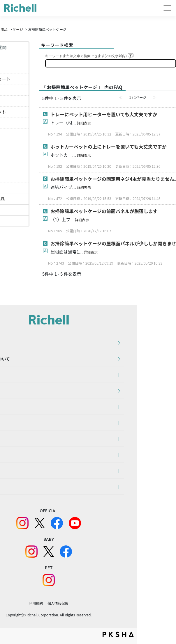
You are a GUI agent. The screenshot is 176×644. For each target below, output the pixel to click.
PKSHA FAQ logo (118, 634)
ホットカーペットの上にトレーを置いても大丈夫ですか (109, 147)
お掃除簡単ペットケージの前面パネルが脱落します (104, 211)
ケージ (18, 29)
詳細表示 (84, 123)
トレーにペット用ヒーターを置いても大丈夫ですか (104, 114)
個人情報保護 (58, 603)
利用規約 (36, 603)
